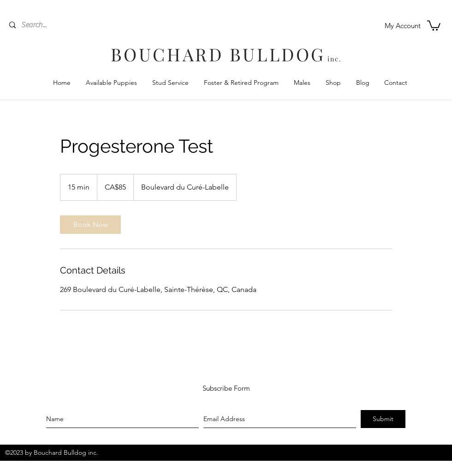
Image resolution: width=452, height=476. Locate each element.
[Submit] (383, 419)
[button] (434, 25)
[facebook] (67, 470)
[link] (90, 225)
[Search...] (71, 25)
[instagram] (81, 470)
